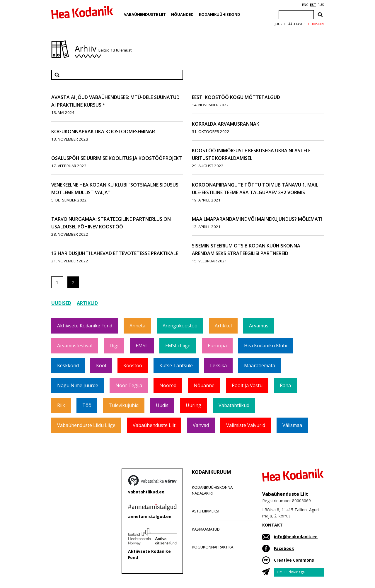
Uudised (61, 303)
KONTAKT (272, 525)
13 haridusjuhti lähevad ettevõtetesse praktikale (115, 253)
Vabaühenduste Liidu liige (86, 425)
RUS (321, 5)
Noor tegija (129, 385)
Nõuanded (182, 14)
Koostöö (133, 365)
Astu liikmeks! (206, 511)
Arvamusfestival (75, 346)
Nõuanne (204, 385)
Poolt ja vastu (247, 385)
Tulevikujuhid (124, 405)
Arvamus (259, 326)
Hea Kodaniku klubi (266, 346)
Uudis (162, 405)
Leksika (218, 365)
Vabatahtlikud (234, 405)
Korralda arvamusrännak (226, 124)
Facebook (284, 548)
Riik (61, 405)
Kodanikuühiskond (220, 14)
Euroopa (217, 346)
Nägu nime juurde (78, 385)
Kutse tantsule (176, 365)
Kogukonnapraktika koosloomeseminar (103, 131)
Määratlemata (260, 365)
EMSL (142, 346)
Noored (168, 385)
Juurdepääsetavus (290, 24)
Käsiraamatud (206, 529)
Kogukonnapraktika (213, 547)
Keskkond (68, 365)
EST (313, 5)
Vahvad (201, 425)
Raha (285, 385)
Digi (114, 346)
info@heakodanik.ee (296, 537)
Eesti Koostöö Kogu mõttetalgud (236, 97)
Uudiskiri (316, 24)
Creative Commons (294, 560)
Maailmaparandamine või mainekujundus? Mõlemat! (257, 219)
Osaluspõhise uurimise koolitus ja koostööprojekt (117, 158)
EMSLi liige (178, 346)
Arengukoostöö (180, 326)
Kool (101, 365)
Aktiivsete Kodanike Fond (85, 326)
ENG (305, 5)
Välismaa (292, 425)
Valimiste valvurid (246, 425)
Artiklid (87, 303)
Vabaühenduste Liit (145, 14)
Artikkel (223, 326)
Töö (87, 405)
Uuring (194, 405)
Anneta (137, 326)
